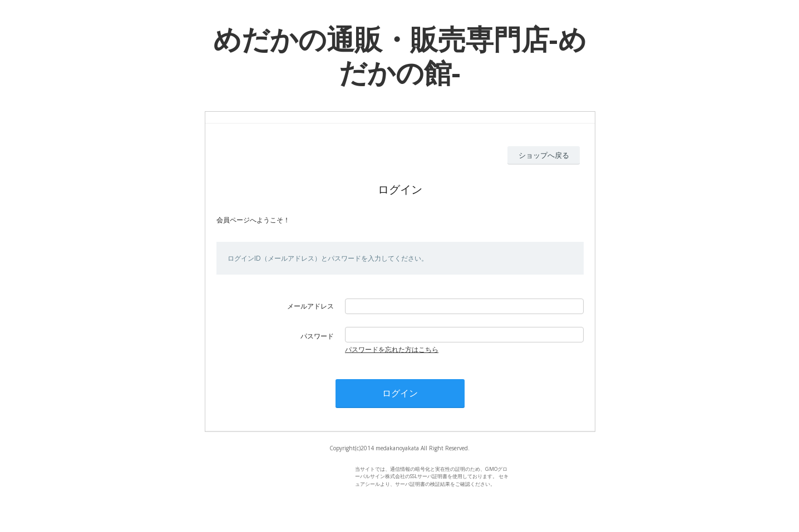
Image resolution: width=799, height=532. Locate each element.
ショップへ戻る (544, 155)
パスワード (317, 336)
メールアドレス (310, 306)
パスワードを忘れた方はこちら (392, 349)
